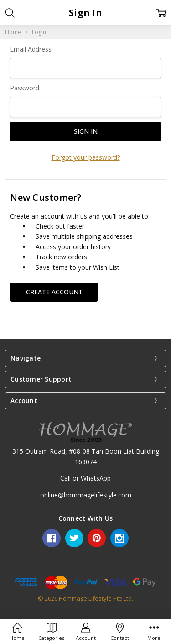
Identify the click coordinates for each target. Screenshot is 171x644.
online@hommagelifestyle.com (86, 495)
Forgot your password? (86, 157)
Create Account (54, 292)
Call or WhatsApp (85, 478)
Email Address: (31, 49)
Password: (25, 88)
